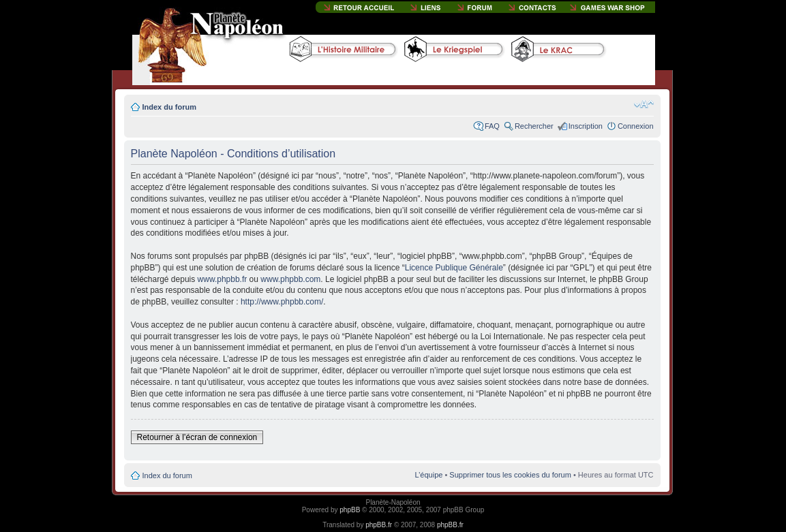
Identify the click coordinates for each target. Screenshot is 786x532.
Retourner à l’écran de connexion (197, 437)
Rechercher (534, 126)
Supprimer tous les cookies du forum (510, 475)
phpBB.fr (379, 525)
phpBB (350, 510)
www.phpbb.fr (223, 279)
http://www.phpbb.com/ (282, 302)
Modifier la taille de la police (644, 104)
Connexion (636, 126)
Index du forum (169, 107)
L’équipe (428, 475)
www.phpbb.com (290, 279)
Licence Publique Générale (454, 268)
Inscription (586, 126)
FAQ (492, 126)
